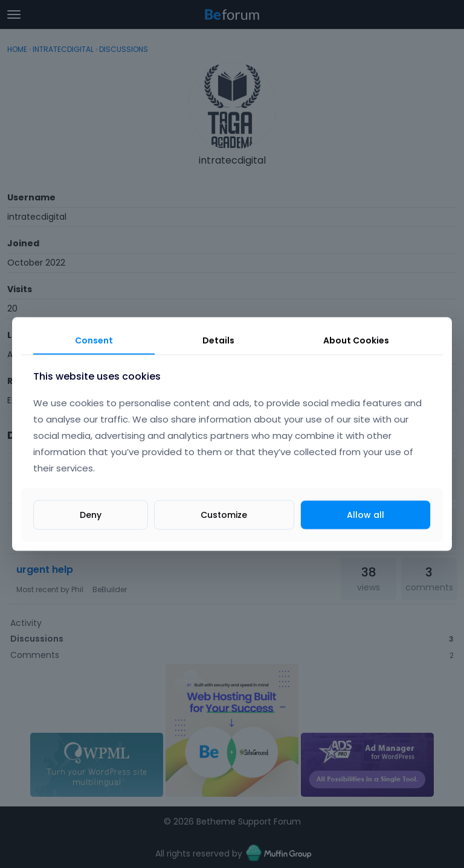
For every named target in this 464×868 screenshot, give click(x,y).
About (356, 340)
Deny (91, 514)
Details (218, 340)
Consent (94, 340)
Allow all (366, 514)
